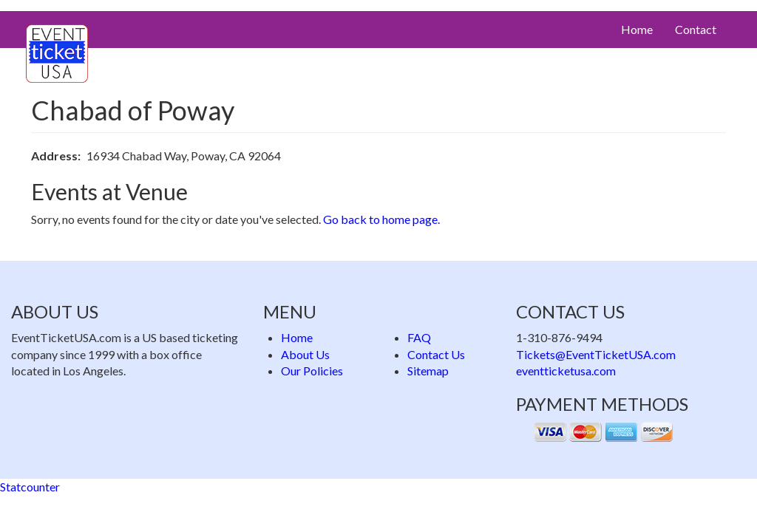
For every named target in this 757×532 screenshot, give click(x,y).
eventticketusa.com (566, 371)
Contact (696, 29)
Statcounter (30, 487)
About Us (305, 354)
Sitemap (428, 371)
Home (637, 29)
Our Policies (312, 371)
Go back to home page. (381, 219)
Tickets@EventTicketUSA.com (596, 354)
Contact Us (436, 354)
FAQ (419, 337)
